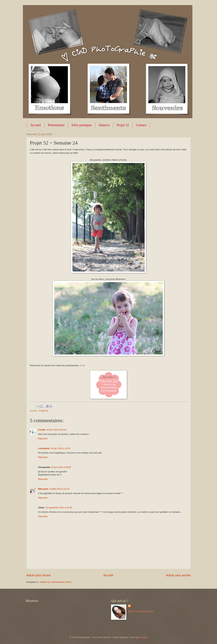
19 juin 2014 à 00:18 (56, 430)
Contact (141, 125)
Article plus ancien (178, 575)
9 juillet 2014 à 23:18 (59, 489)
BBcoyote (43, 489)
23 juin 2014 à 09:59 (61, 467)
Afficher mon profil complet (141, 611)
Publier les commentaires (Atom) (56, 582)
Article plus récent (38, 575)
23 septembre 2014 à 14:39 (59, 508)
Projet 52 (123, 125)
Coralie (42, 430)
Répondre (43, 439)
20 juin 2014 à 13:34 (60, 448)
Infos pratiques (82, 125)
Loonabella (44, 448)
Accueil (36, 125)
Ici (84, 365)
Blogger (143, 637)
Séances (104, 125)
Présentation (56, 125)
